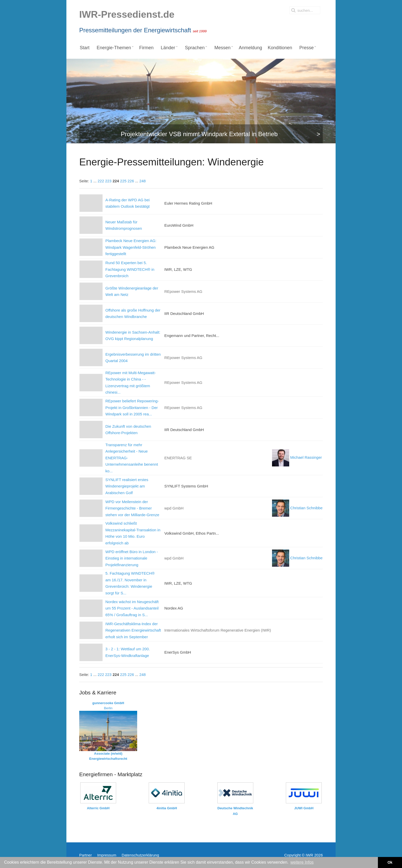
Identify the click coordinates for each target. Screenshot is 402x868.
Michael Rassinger (297, 457)
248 (142, 181)
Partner (86, 855)
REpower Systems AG (183, 291)
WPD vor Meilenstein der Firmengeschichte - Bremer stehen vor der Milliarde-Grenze (132, 508)
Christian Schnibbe (297, 508)
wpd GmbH (174, 508)
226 (131, 181)
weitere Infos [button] (302, 862)
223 (108, 181)
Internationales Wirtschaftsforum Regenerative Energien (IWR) (218, 630)
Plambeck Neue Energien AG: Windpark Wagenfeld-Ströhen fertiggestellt (131, 247)
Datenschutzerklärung (140, 855)
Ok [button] (390, 862)
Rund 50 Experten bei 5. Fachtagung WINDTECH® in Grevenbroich (130, 269)
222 (101, 181)
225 (123, 181)
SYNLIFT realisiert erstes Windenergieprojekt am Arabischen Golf (127, 486)
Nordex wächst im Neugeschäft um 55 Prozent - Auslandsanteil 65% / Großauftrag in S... (132, 608)
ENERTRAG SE (178, 458)
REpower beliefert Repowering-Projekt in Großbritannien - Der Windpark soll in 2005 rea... (132, 407)
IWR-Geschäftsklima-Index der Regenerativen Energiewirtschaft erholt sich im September (133, 630)
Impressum (107, 855)
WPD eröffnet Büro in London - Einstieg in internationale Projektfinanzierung (132, 558)
